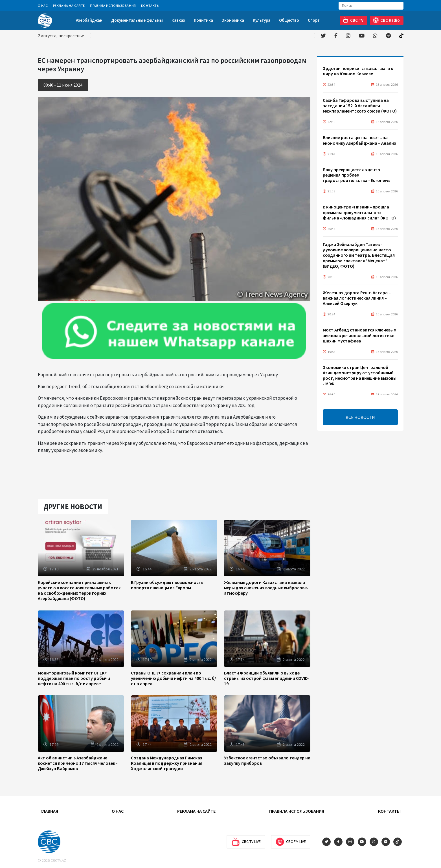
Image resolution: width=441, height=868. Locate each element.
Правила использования (113, 6)
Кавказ (178, 20)
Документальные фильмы (137, 20)
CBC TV (353, 20)
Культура (262, 20)
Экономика (233, 20)
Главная (49, 811)
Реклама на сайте (69, 6)
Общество (289, 20)
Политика (203, 20)
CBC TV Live (246, 842)
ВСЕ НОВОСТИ (360, 417)
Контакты (150, 6)
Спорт (314, 20)
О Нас (43, 6)
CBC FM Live (291, 842)
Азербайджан (89, 20)
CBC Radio (386, 20)
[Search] (371, 6)
